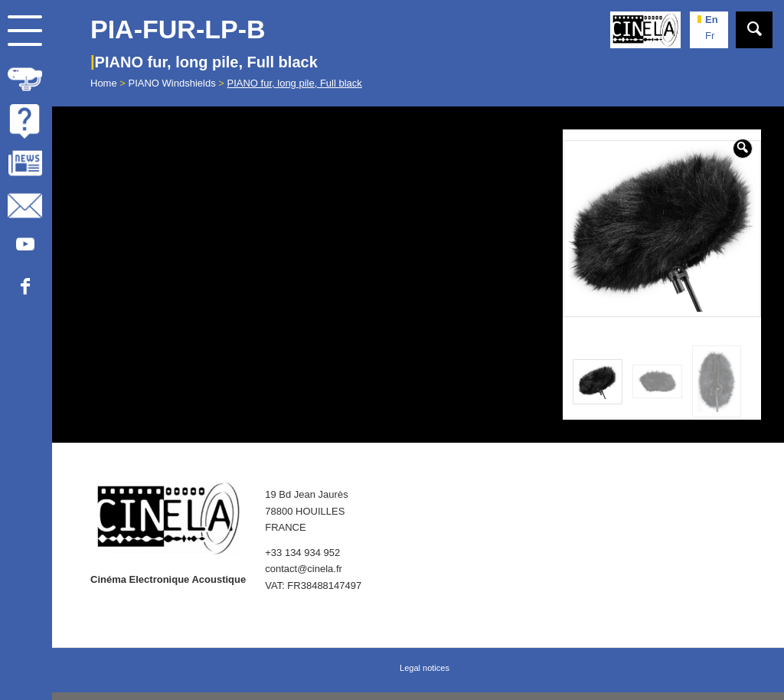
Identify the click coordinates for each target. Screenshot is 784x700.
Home (104, 83)
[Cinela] (645, 30)
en (712, 20)
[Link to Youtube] (25, 245)
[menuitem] (26, 77)
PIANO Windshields (172, 83)
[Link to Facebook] (25, 288)
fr (710, 36)
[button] (743, 149)
